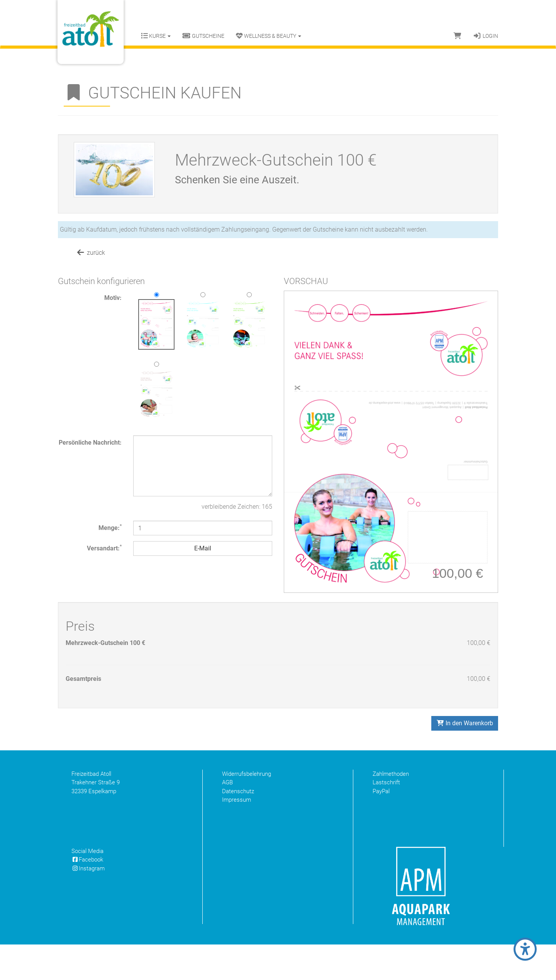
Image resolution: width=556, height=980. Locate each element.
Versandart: (104, 548)
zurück (90, 253)
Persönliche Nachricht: (90, 443)
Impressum (236, 835)
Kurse (156, 36)
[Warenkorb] (458, 36)
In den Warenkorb (465, 759)
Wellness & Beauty (269, 36)
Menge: (110, 527)
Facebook (87, 895)
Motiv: (113, 298)
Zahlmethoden (391, 809)
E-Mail (203, 548)
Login (486, 36)
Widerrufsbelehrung (247, 809)
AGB (227, 818)
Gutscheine (203, 36)
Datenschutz (238, 827)
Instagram (88, 904)
